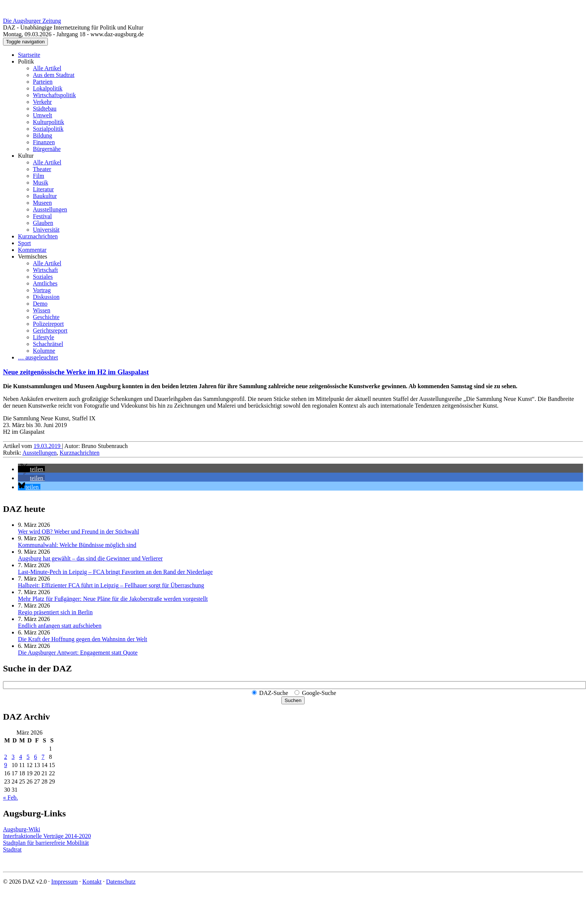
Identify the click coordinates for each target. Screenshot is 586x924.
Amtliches (45, 283)
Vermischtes (33, 257)
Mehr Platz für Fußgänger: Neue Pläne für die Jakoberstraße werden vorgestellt (113, 599)
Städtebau (45, 109)
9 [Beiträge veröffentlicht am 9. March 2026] (6, 765)
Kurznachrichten (38, 236)
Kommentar (32, 250)
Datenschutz (121, 882)
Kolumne (44, 351)
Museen (42, 203)
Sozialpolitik (48, 129)
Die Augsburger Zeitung (32, 21)
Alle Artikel (47, 68)
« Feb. (10, 798)
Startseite (29, 55)
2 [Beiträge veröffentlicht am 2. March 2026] (6, 757)
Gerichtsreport (50, 330)
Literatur (43, 189)
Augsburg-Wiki (22, 829)
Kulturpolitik (49, 122)
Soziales (43, 277)
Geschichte (46, 317)
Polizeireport (48, 324)
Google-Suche (319, 693)
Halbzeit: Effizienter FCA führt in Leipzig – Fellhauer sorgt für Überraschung (111, 585)
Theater (42, 169)
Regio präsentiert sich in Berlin (55, 612)
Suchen (293, 700)
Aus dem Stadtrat (54, 75)
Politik (26, 61)
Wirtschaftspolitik (54, 95)
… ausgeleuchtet (38, 357)
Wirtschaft (45, 270)
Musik (41, 183)
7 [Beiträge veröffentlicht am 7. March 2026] (43, 757)
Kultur (26, 156)
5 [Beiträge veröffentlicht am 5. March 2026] (28, 757)
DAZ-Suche (274, 693)
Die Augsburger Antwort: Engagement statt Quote (78, 653)
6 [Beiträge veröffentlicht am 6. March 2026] (36, 757)
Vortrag (42, 290)
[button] (31, 469)
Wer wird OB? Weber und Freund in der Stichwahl (78, 531)
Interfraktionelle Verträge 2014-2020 (47, 836)
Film (38, 176)
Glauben (43, 223)
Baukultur (45, 196)
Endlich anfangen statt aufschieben (60, 626)
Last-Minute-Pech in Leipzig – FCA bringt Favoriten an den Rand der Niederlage (115, 572)
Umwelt (43, 115)
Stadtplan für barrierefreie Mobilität (46, 843)
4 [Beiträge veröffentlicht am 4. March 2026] (21, 757)
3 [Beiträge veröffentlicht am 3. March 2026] (13, 757)
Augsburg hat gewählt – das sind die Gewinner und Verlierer (90, 558)
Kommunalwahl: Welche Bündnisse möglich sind (77, 545)
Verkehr (42, 102)
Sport (24, 243)
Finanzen (44, 142)
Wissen (41, 310)
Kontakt (92, 882)
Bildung (43, 135)
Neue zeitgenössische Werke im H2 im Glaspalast (76, 372)
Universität (46, 230)
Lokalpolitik (48, 88)
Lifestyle (44, 337)
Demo (40, 304)
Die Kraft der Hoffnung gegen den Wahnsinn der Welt (83, 639)
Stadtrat (12, 849)
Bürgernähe (47, 149)
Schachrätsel (48, 344)
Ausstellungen (50, 209)
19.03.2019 (48, 446)
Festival (42, 216)
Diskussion (46, 297)
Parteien (43, 82)
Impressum (64, 882)
